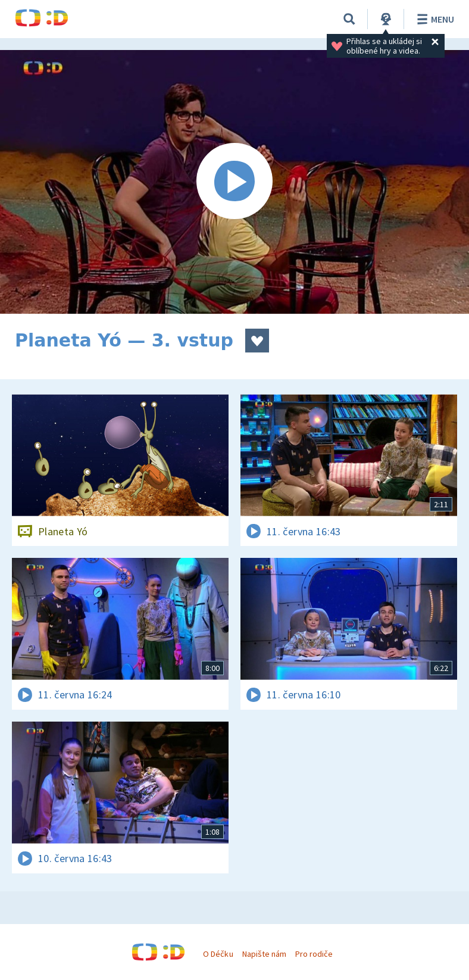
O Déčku (218, 954)
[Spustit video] (234, 182)
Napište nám (264, 954)
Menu (434, 19)
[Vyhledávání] (349, 19)
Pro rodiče (314, 954)
